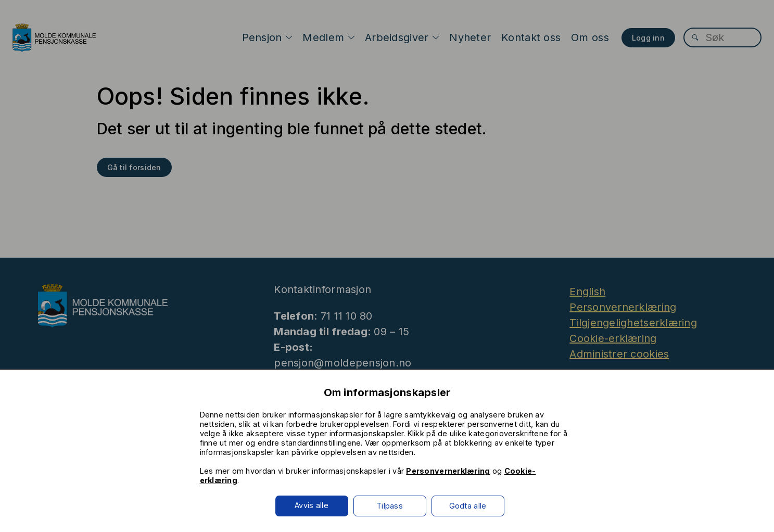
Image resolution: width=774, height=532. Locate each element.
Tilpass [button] (390, 506)
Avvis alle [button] (312, 505)
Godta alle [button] (468, 506)
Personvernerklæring (448, 471)
